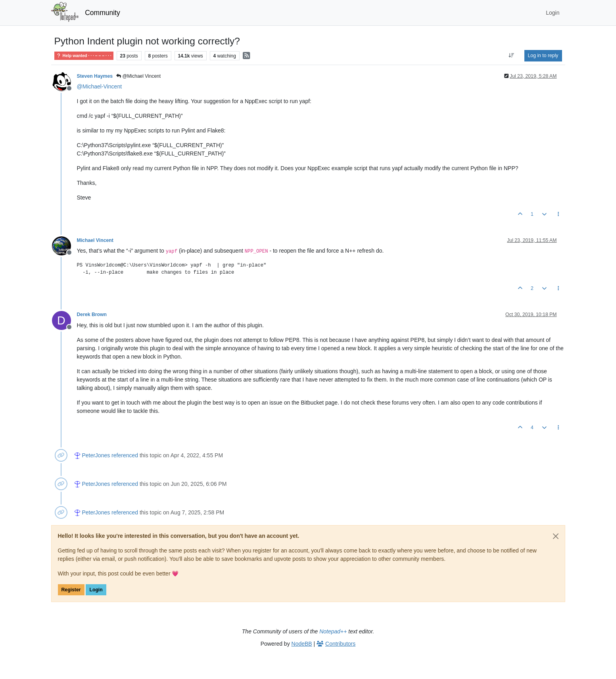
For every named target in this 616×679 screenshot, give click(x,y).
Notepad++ (333, 631)
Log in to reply (543, 56)
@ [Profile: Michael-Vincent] (100, 86)
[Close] (556, 536)
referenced (125, 455)
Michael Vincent (95, 240)
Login (96, 590)
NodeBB (302, 644)
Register (71, 590)
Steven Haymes (95, 76)
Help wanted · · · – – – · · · (84, 56)
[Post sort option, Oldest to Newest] (511, 56)
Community (103, 13)
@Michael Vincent (138, 76)
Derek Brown (92, 315)
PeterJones (96, 455)
